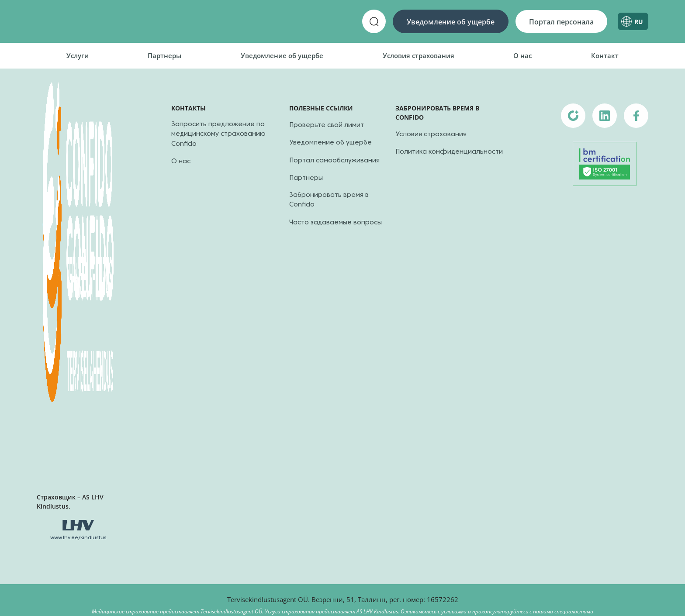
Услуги (78, 55)
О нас (522, 55)
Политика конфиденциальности (449, 152)
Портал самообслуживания (334, 161)
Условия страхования (419, 55)
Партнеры (164, 55)
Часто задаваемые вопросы (336, 223)
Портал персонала (561, 22)
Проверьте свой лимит (327, 125)
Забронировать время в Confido (329, 200)
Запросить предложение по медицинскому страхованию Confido (218, 134)
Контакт (605, 55)
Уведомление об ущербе (451, 22)
